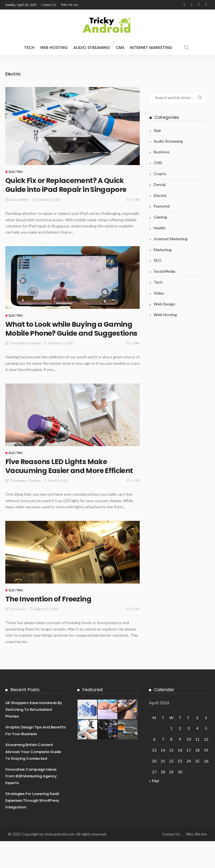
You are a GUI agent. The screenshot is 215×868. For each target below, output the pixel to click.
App (157, 130)
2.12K (133, 636)
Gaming (160, 217)
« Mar (154, 808)
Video (159, 293)
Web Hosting (54, 48)
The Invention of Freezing (54, 625)
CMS (120, 48)
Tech (29, 48)
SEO (158, 260)
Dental (160, 184)
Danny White (19, 209)
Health (160, 228)
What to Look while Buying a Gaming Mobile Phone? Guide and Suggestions (71, 342)
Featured (162, 206)
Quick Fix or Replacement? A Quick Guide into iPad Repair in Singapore (72, 189)
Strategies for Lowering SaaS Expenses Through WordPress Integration (32, 827)
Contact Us (49, 5)
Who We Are (70, 5)
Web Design (164, 304)
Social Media (164, 271)
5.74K (133, 208)
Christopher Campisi (25, 361)
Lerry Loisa (18, 636)
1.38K (133, 361)
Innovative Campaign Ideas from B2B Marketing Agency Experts (31, 803)
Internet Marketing (151, 48)
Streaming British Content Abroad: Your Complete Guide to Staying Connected (33, 778)
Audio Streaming (92, 48)
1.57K (133, 507)
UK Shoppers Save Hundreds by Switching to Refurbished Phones (34, 736)
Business (162, 152)
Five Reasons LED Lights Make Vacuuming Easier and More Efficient (62, 488)
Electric (16, 172)
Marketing (163, 250)
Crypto (160, 174)
